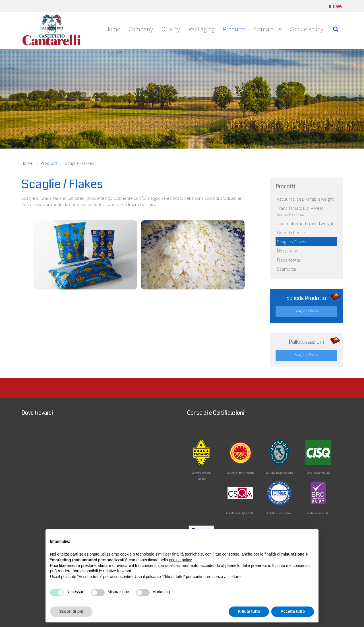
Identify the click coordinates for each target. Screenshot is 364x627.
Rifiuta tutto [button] (249, 611)
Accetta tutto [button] (293, 611)
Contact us (268, 29)
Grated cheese (291, 233)
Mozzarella (287, 251)
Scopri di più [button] (71, 611)
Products (234, 29)
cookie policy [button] (180, 560)
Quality (171, 29)
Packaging (201, 29)
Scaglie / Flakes (291, 242)
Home (113, 29)
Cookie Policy (307, 29)
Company (141, 29)
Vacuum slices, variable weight (305, 199)
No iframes (99, 472)
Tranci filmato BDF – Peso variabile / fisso (300, 211)
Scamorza (287, 269)
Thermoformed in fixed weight (305, 223)
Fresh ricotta (288, 260)
